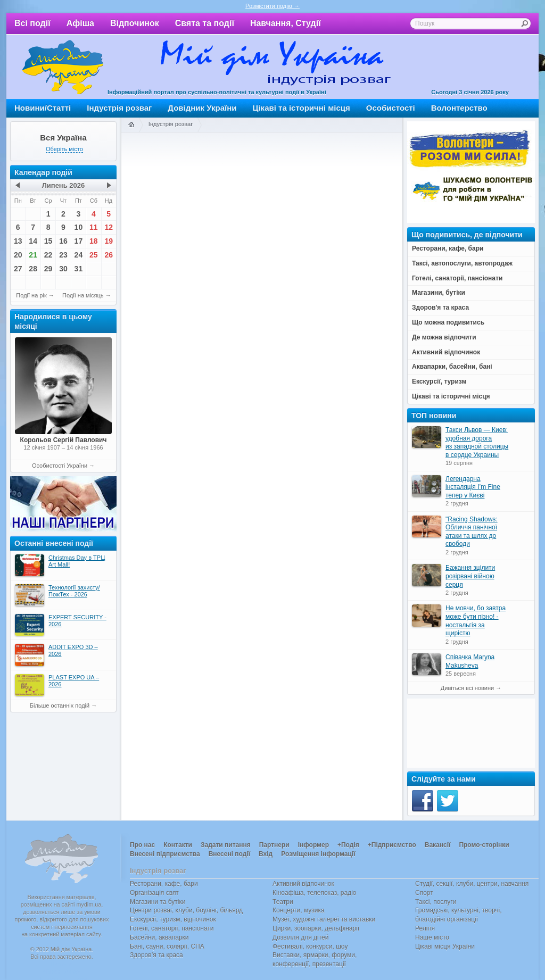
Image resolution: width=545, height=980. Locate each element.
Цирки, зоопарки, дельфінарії (316, 928)
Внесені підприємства (165, 854)
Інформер (313, 845)
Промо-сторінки (484, 845)
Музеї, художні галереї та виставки (324, 919)
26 (109, 255)
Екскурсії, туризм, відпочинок (173, 919)
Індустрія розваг (119, 108)
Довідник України (202, 108)
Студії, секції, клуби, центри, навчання (472, 884)
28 (33, 269)
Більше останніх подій (60, 705)
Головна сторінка (131, 125)
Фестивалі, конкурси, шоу (310, 946)
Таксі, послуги (436, 902)
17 (79, 241)
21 (33, 255)
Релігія (425, 928)
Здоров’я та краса (156, 955)
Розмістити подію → (272, 6)
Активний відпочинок (303, 884)
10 (79, 227)
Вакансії (438, 845)
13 (18, 241)
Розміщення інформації (318, 854)
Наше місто (432, 937)
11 (94, 227)
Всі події (32, 23)
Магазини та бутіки (158, 902)
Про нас (142, 845)
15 (48, 241)
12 (109, 227)
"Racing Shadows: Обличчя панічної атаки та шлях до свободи (472, 532)
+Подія (348, 845)
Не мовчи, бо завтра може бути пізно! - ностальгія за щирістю (476, 621)
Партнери (274, 845)
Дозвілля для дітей (300, 937)
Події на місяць (83, 295)
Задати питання (226, 845)
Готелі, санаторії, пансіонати (172, 928)
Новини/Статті (43, 108)
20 (18, 255)
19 (109, 241)
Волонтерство (459, 108)
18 (94, 241)
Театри (283, 902)
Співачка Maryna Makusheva (470, 661)
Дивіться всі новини (467, 688)
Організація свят (154, 893)
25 (94, 255)
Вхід (266, 854)
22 (48, 255)
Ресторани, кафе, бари (164, 884)
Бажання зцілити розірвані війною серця (470, 576)
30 (63, 269)
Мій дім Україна (63, 67)
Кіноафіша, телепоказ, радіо (315, 893)
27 (18, 269)
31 (79, 269)
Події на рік (31, 295)
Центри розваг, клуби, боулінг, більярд (186, 910)
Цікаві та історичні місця (302, 108)
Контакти (178, 845)
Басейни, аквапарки (159, 937)
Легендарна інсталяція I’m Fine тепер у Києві (473, 487)
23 (63, 255)
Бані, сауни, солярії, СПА (167, 946)
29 (48, 269)
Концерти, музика (299, 910)
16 (63, 241)
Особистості (391, 108)
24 (79, 255)
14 (33, 241)
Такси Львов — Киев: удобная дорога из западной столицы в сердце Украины (477, 442)
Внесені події (229, 854)
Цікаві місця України (445, 946)
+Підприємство (392, 845)
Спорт (424, 893)
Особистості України (60, 466)
